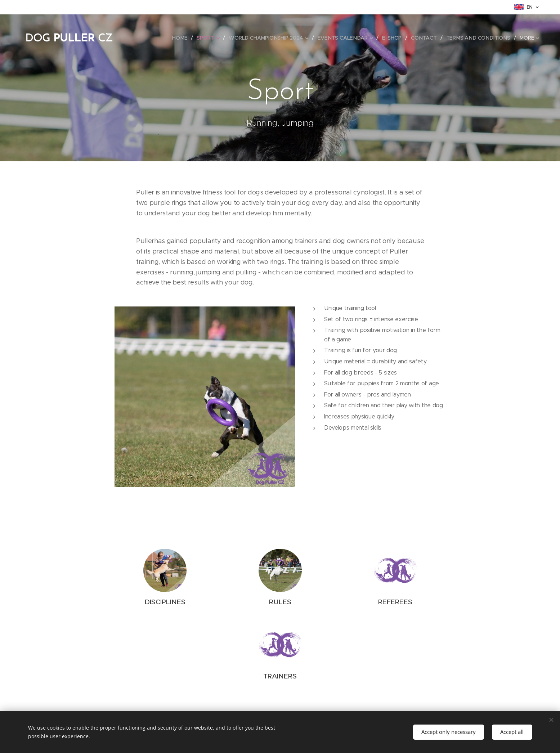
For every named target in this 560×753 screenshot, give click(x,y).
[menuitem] (183, 38)
